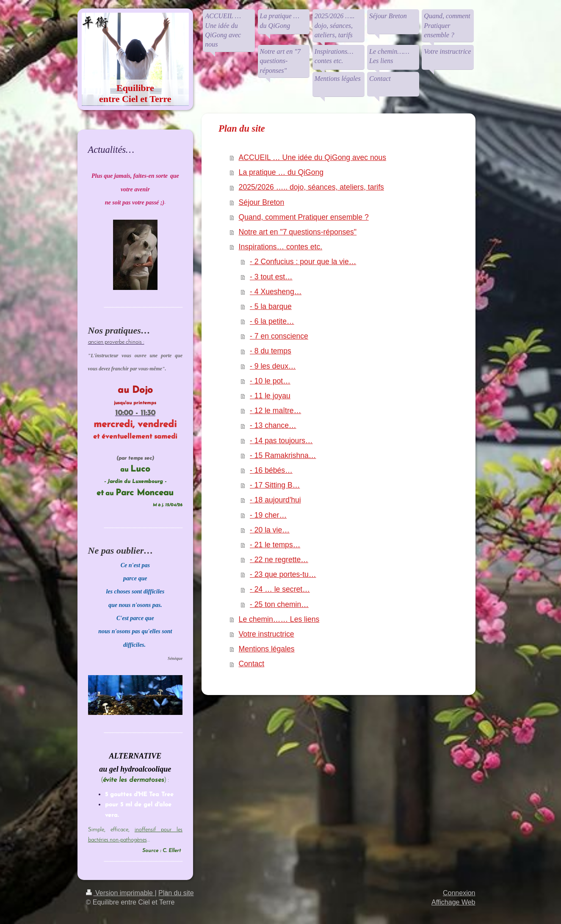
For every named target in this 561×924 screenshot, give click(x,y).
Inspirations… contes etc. (281, 247)
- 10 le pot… (270, 381)
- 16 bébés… (271, 470)
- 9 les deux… (273, 366)
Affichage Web (453, 902)
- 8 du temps (271, 351)
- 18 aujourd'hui (275, 500)
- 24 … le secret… (280, 589)
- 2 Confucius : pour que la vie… (303, 262)
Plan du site (176, 893)
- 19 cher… (268, 515)
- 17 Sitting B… (275, 485)
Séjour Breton (262, 202)
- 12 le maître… (275, 411)
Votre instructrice (267, 634)
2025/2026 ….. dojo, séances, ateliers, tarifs (311, 187)
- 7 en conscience (279, 336)
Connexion (459, 893)
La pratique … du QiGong (281, 172)
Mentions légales (267, 649)
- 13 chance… (273, 425)
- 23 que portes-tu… (283, 574)
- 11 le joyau (270, 396)
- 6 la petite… (272, 321)
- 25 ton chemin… (279, 604)
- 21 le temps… (275, 545)
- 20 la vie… (270, 530)
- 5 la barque (271, 306)
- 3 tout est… (271, 277)
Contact (252, 664)
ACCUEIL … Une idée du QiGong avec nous (312, 157)
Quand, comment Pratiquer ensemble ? (304, 217)
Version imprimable (120, 893)
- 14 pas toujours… (281, 441)
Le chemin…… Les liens (279, 619)
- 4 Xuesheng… (276, 292)
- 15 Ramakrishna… (283, 455)
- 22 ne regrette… (279, 560)
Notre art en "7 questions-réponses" (298, 232)
